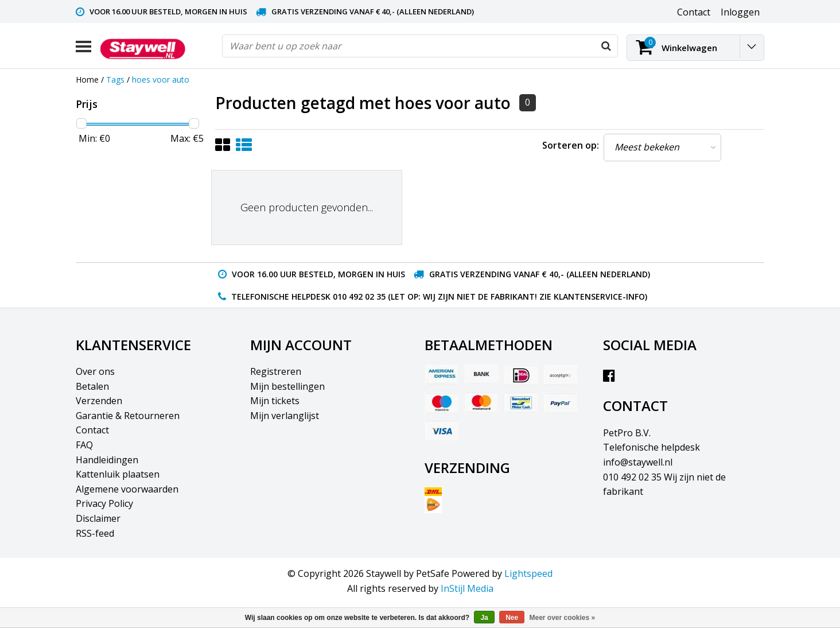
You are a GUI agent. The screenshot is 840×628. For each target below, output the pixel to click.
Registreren (276, 371)
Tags (115, 80)
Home (87, 80)
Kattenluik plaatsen (118, 474)
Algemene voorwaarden (127, 489)
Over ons (95, 371)
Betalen (92, 386)
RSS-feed (95, 533)
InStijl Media (467, 588)
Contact (92, 430)
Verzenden (99, 401)
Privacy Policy (104, 503)
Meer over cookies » (563, 618)
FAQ (84, 445)
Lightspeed (528, 573)
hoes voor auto (161, 80)
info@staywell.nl (638, 462)
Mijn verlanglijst (285, 416)
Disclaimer (98, 518)
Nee (512, 618)
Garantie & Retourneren (128, 416)
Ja (484, 618)
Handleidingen (107, 460)
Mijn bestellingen (287, 386)
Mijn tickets (275, 401)
